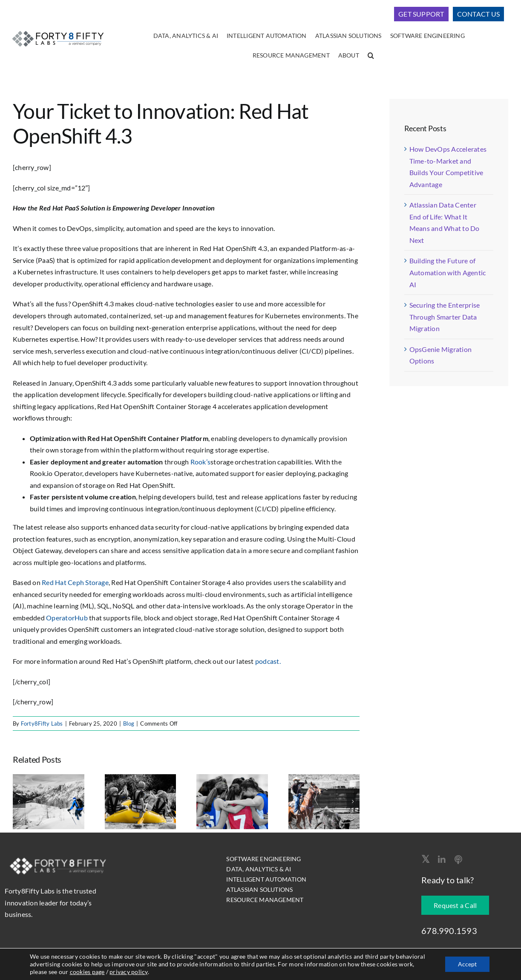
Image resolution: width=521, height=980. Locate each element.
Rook (198, 462)
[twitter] (425, 859)
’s (208, 462)
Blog (129, 723)
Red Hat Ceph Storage (75, 582)
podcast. (268, 661)
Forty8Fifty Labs (42, 723)
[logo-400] (58, 30)
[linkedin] (442, 860)
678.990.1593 (449, 931)
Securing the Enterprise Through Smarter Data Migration (445, 317)
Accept (467, 964)
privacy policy (128, 972)
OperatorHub (67, 618)
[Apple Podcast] (458, 860)
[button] (371, 56)
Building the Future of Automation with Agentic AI (448, 272)
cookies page (87, 972)
